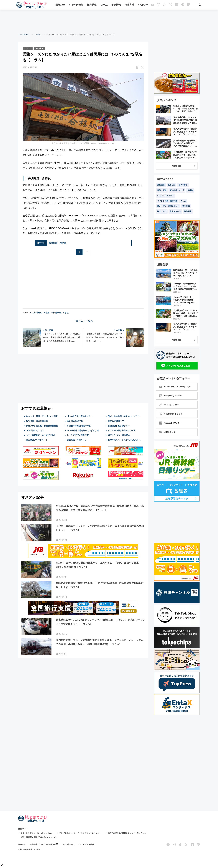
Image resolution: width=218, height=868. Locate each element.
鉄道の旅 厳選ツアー (117, 421)
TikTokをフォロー (169, 405)
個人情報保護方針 (49, 845)
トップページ (24, 35)
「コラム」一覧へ (83, 321)
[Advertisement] (109, 21)
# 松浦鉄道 (56, 313)
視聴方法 (129, 5)
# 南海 (47, 313)
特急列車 (188, 211)
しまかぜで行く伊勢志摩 (78, 435)
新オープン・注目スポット (168, 206)
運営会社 (33, 845)
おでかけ (172, 185)
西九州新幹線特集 (75, 421)
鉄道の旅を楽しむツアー (119, 426)
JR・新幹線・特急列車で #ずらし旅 (83, 431)
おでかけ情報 (76, 5)
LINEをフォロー (168, 432)
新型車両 (161, 185)
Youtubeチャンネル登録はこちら (175, 387)
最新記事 (60, 5)
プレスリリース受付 (86, 845)
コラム (104, 5)
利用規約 (22, 845)
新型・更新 (162, 190)
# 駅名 (66, 313)
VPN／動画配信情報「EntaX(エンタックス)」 (39, 837)
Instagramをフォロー (170, 396)
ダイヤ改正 (183, 185)
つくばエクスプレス (165, 196)
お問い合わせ (68, 845)
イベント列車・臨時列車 (167, 201)
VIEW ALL (177, 166)
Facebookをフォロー (170, 423)
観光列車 (186, 206)
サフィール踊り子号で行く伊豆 (122, 431)
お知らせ (143, 5)
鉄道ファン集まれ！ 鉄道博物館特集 (42, 426)
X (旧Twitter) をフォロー (172, 414)
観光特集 (92, 5)
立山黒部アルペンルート (37, 440)
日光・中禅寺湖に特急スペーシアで (124, 416)
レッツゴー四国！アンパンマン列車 (42, 416)
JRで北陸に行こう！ (35, 431)
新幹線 (190, 190)
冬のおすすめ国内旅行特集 (79, 426)
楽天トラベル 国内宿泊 (119, 435)
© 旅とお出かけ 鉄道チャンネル (29, 849)
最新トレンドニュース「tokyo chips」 (37, 833)
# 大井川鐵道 (36, 313)
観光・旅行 (162, 211)
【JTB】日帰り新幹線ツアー (80, 416)
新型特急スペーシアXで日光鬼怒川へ (124, 440)
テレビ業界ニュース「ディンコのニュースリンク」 (80, 833)
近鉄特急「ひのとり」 (77, 440)
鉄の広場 (40, 48)
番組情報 (116, 5)
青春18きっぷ (175, 211)
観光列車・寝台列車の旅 (37, 421)
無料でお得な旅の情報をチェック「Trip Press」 (127, 833)
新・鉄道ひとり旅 (177, 190)
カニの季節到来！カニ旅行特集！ (41, 435)
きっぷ (183, 201)
